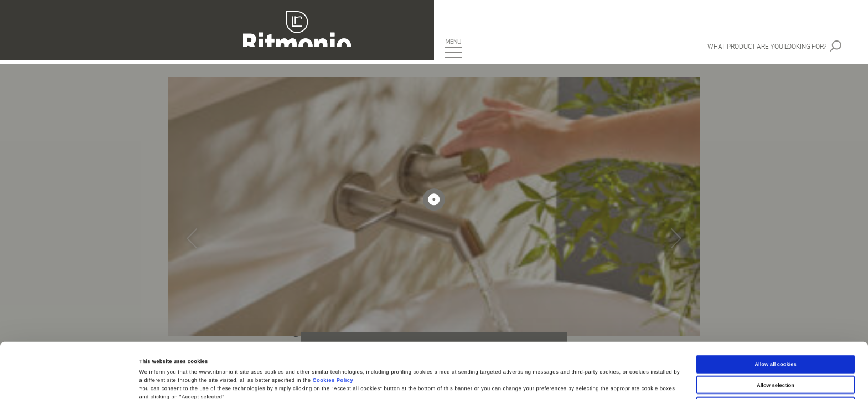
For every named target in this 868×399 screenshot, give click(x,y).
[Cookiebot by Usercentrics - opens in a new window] (72, 380)
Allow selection (776, 330)
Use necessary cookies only (776, 351)
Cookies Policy (333, 325)
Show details (459, 381)
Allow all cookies (775, 309)
